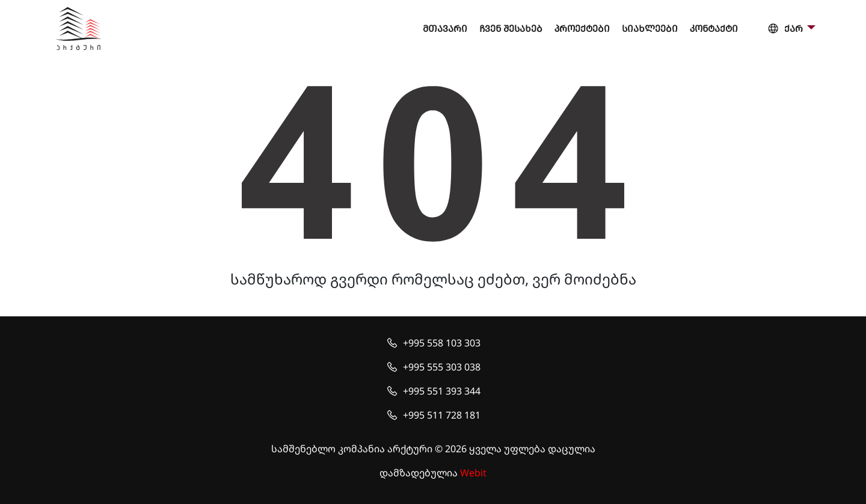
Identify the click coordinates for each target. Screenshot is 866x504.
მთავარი (445, 29)
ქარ (786, 29)
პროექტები (582, 29)
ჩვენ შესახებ (511, 29)
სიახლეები (650, 29)
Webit (473, 473)
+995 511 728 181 (442, 415)
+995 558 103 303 (442, 343)
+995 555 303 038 (442, 367)
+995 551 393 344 (442, 391)
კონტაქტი (714, 29)
